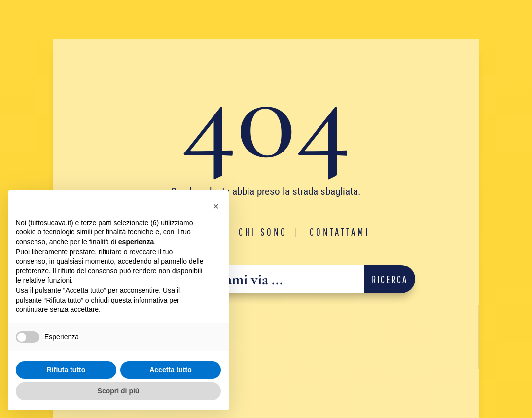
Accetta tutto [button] (171, 370)
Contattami (340, 232)
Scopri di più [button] (119, 391)
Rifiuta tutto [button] (66, 370)
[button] (216, 206)
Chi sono (263, 232)
